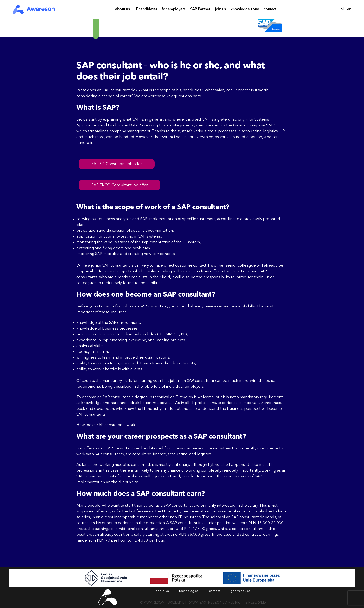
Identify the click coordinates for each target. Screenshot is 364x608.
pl (342, 9)
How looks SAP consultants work (106, 425)
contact (270, 10)
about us (122, 10)
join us (220, 10)
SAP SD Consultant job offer (117, 164)
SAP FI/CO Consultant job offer (120, 185)
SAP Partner (200, 10)
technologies (189, 591)
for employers (174, 10)
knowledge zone (245, 10)
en (349, 9)
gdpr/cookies (240, 591)
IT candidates (146, 10)
